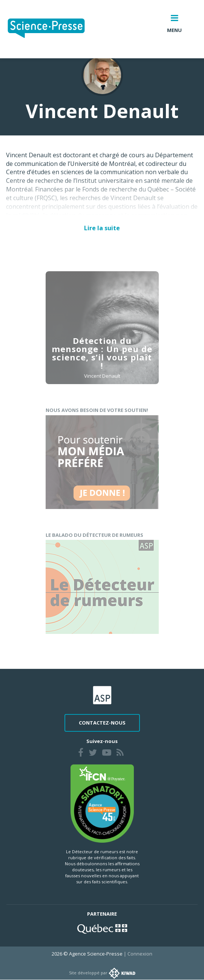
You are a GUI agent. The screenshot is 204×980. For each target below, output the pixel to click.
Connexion (140, 954)
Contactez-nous (102, 723)
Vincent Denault (102, 378)
